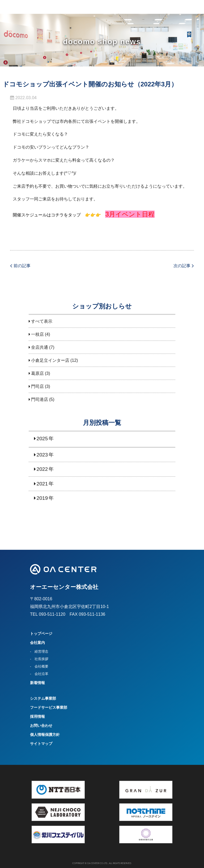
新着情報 (37, 683)
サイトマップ (41, 744)
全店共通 (40, 347)
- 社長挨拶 (39, 659)
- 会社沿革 (39, 674)
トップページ (41, 634)
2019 (42, 498)
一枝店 (37, 334)
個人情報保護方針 (45, 735)
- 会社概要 (39, 666)
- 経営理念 (39, 651)
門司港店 (40, 399)
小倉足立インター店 (50, 360)
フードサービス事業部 (49, 707)
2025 (42, 439)
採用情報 (37, 716)
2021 (42, 484)
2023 (42, 455)
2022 (42, 469)
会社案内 (37, 643)
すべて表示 (42, 321)
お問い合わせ (41, 726)
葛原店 (37, 373)
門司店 (37, 386)
